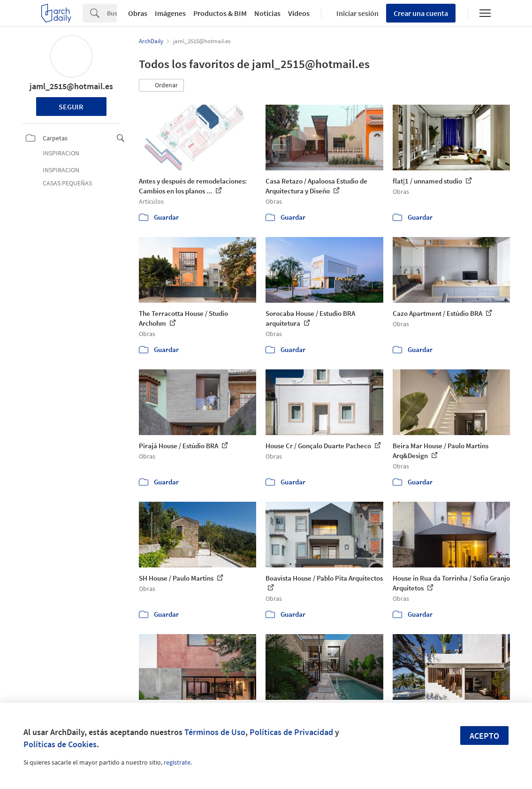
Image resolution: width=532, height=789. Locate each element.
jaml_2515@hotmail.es (71, 86)
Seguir (71, 107)
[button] (161, 85)
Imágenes (170, 13)
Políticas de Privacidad (291, 732)
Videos (299, 13)
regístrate (177, 762)
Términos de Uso (215, 732)
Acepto (484, 736)
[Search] (112, 13)
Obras (138, 13)
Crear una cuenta (421, 13)
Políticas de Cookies (60, 744)
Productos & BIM (220, 13)
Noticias (267, 13)
